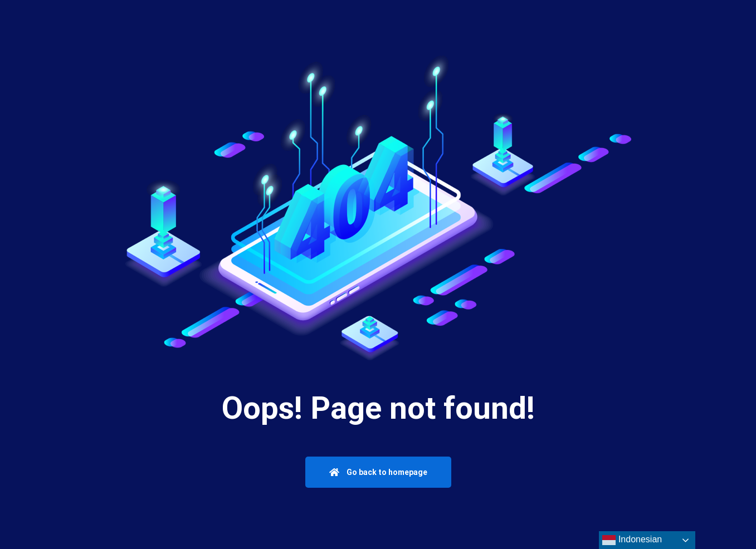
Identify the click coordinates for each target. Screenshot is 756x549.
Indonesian (632, 540)
